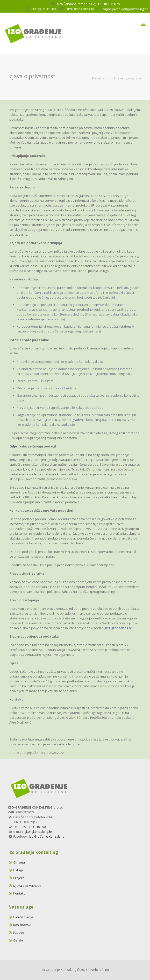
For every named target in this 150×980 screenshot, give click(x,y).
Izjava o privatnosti (27, 886)
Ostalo (18, 940)
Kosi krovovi (22, 925)
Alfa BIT (104, 970)
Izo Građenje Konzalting (47, 836)
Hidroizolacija (23, 917)
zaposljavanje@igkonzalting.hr (125, 9)
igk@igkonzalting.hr (80, 9)
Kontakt (19, 893)
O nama (19, 862)
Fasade (19, 933)
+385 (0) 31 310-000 (44, 9)
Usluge (18, 870)
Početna (98, 78)
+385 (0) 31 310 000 (32, 827)
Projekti (19, 878)
